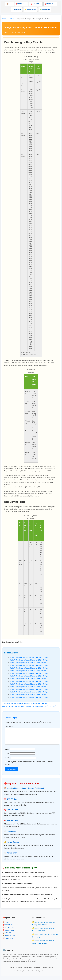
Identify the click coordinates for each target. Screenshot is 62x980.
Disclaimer (37, 971)
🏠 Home (9, 4)
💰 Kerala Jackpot (31, 9)
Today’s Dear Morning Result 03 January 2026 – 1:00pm (30, 681)
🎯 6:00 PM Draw (36, 4)
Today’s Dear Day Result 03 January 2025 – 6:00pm (28, 679)
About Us (13, 971)
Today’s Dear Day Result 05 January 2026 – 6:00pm (28, 663)
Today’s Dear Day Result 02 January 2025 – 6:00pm (28, 687)
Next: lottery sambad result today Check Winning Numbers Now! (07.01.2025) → (30, 706)
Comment (9, 726)
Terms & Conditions (48, 971)
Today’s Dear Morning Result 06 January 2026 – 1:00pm (30, 657)
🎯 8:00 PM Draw (50, 4)
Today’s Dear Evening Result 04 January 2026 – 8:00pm (29, 668)
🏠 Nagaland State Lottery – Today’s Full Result (24, 791)
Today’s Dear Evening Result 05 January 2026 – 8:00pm (29, 660)
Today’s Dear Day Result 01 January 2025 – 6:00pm (28, 695)
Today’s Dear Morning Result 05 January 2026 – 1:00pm (30, 665)
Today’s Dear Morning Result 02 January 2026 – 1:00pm (30, 689)
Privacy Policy (28, 971)
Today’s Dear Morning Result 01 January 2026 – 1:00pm (30, 697)
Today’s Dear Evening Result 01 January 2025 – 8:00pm (29, 692)
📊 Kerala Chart (45, 9)
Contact (20, 971)
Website (8, 761)
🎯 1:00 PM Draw (21, 4)
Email (7, 757)
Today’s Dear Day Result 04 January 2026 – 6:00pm (28, 671)
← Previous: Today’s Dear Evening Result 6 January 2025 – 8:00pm (25, 704)
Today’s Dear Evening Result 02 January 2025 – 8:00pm (29, 684)
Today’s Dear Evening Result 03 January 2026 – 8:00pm (29, 676)
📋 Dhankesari (17, 9)
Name (7, 752)
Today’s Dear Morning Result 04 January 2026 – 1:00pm (30, 673)
